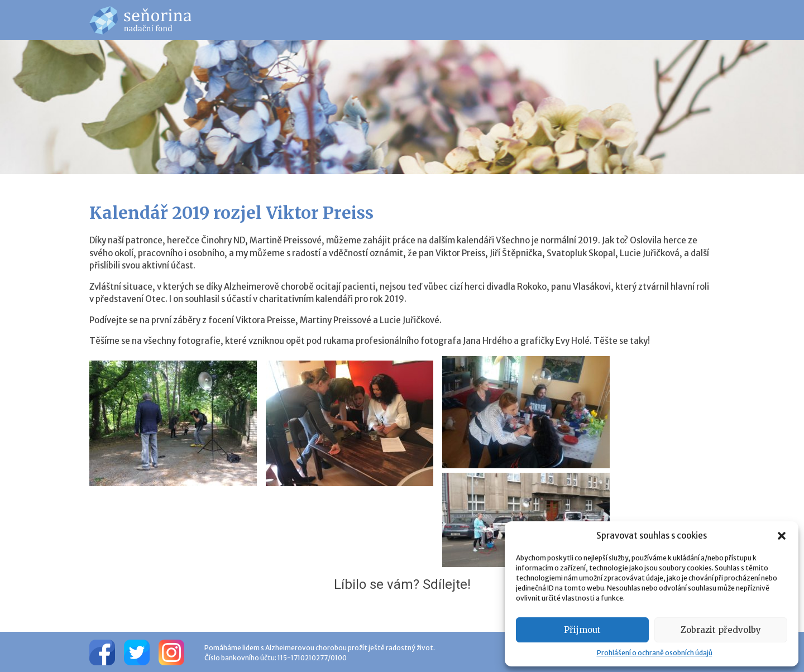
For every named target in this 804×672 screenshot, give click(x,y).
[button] (782, 536)
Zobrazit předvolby (721, 630)
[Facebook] (102, 652)
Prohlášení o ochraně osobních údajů (655, 653)
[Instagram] (171, 652)
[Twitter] (137, 652)
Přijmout (582, 630)
